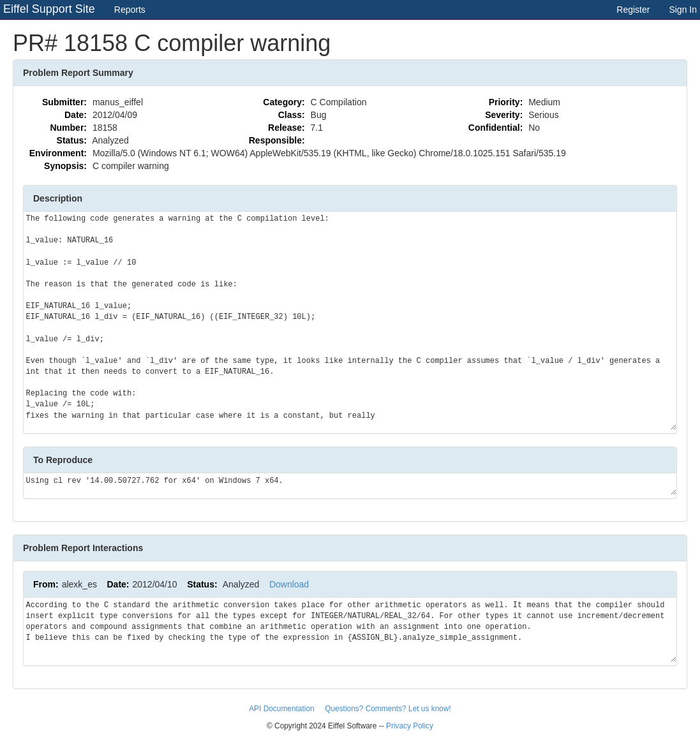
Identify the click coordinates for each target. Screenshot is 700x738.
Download (289, 584)
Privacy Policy (410, 726)
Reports (130, 10)
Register (633, 10)
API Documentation (283, 709)
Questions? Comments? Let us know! (388, 709)
